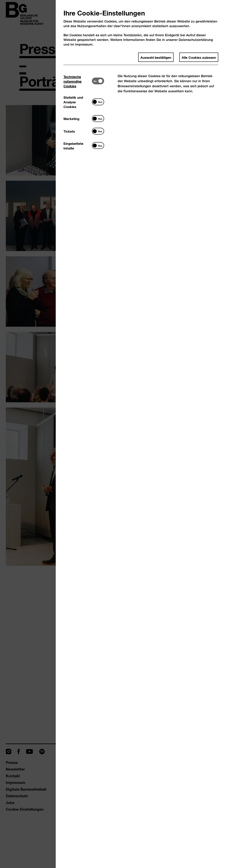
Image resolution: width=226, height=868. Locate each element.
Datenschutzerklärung (196, 40)
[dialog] (113, 434)
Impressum (84, 44)
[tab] (78, 81)
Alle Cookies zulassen (199, 57)
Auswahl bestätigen (156, 57)
